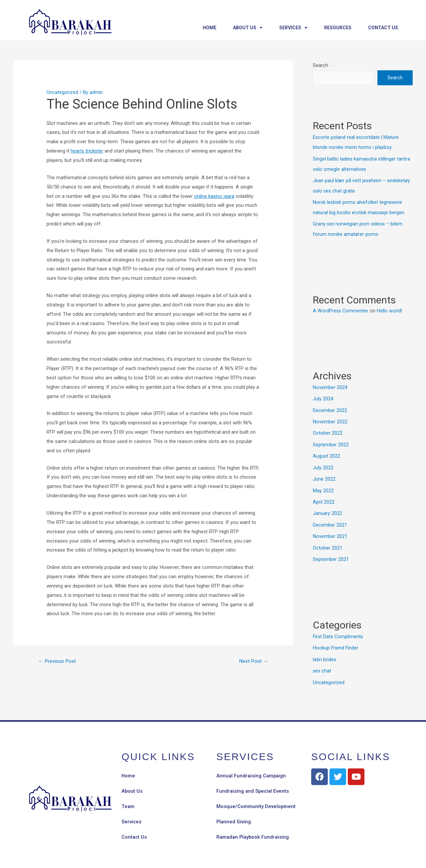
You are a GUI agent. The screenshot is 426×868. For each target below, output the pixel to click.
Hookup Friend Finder (336, 642)
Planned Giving (234, 815)
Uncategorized (62, 92)
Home (210, 28)
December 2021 (330, 520)
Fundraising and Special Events (254, 784)
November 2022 (330, 419)
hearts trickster (87, 151)
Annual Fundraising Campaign (252, 769)
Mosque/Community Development (256, 800)
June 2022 (324, 475)
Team (128, 800)
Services (293, 28)
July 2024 (323, 396)
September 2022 (331, 441)
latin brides (325, 653)
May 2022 (323, 486)
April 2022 (324, 497)
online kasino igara (214, 196)
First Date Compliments (339, 631)
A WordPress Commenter (341, 308)
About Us (248, 28)
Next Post (252, 661)
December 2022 (330, 407)
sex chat (322, 664)
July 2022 (323, 464)
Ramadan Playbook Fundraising (254, 830)
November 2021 (330, 531)
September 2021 (331, 554)
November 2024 (330, 385)
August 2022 (327, 452)
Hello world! (391, 308)
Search (320, 65)
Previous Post (59, 661)
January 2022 (327, 509)
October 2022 (328, 430)
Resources (338, 28)
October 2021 (328, 542)
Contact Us (383, 28)
